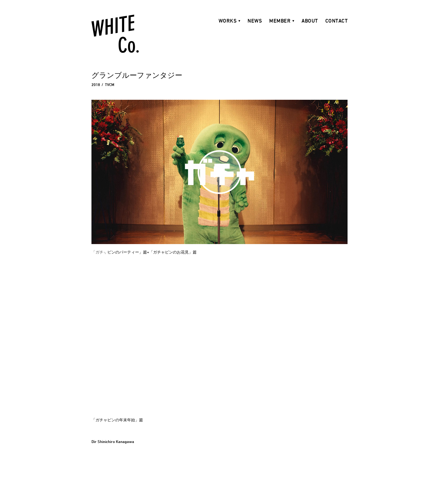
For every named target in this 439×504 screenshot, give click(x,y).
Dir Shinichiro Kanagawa (113, 441)
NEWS (255, 21)
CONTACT (337, 21)
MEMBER (280, 21)
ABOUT (310, 21)
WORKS (228, 21)
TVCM (110, 85)
